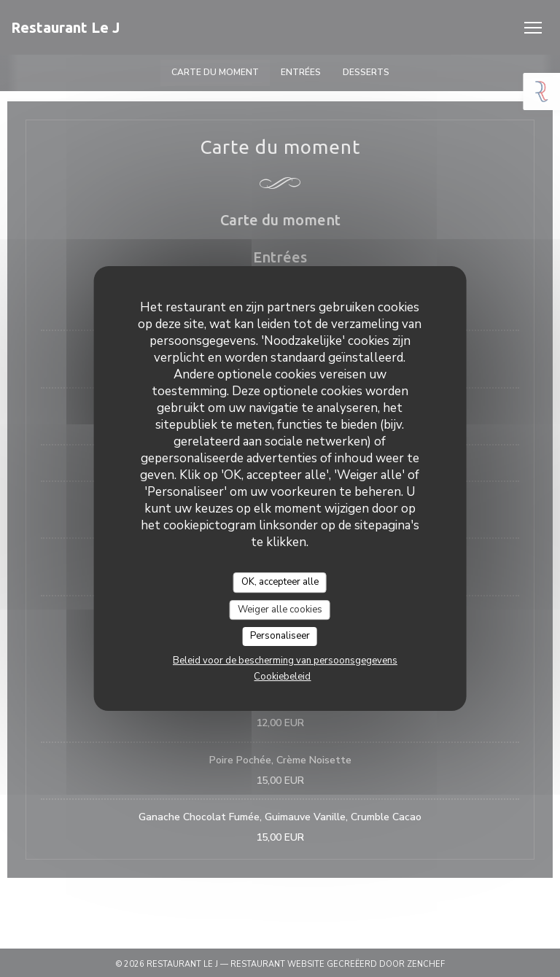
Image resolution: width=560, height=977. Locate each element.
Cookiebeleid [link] (282, 677)
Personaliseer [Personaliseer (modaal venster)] (280, 636)
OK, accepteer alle (280, 582)
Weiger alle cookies (280, 610)
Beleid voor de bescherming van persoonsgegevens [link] (285, 661)
